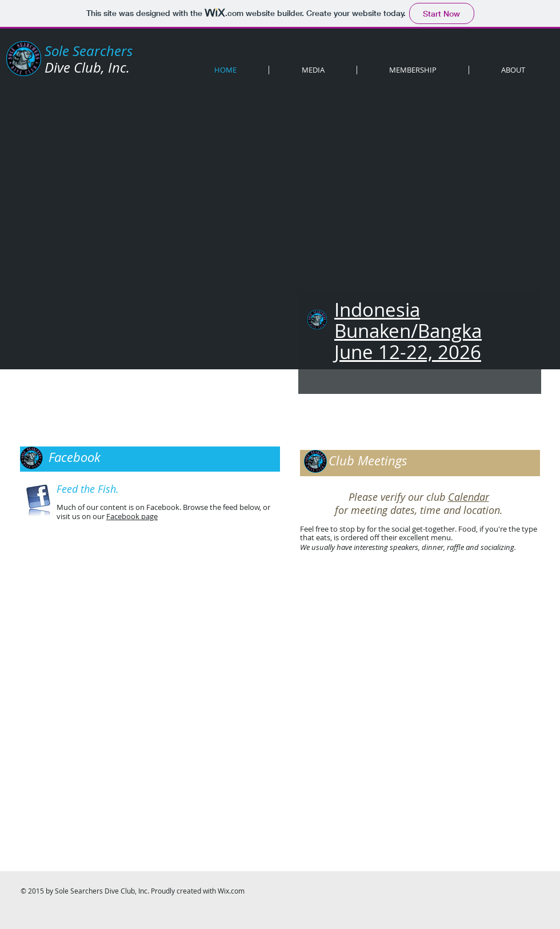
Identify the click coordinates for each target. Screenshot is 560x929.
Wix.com (231, 891)
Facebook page (132, 516)
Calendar (469, 497)
